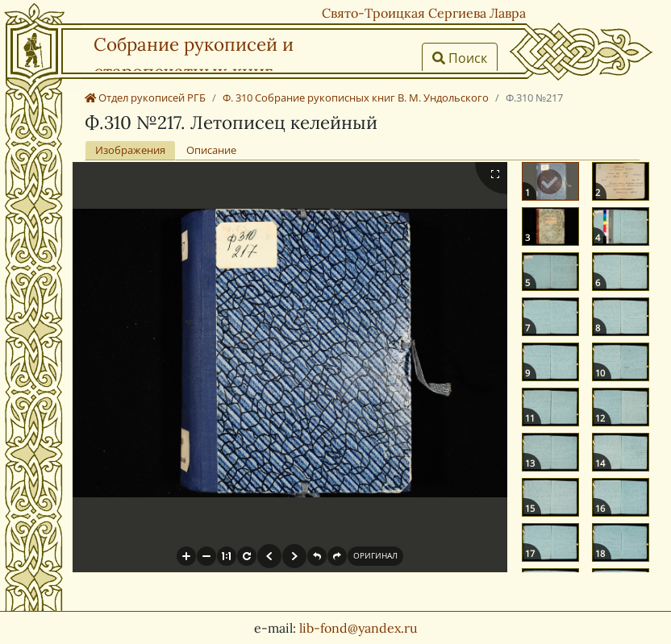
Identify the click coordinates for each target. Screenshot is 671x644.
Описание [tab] (211, 150)
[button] (186, 556)
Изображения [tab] (130, 150)
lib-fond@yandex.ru (358, 628)
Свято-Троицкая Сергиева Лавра (424, 13)
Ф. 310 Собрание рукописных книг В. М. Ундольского (356, 98)
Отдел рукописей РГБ (145, 98)
